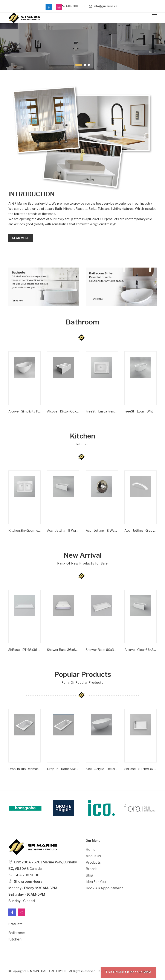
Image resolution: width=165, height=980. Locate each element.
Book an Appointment (104, 888)
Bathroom (17, 933)
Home (91, 850)
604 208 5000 (74, 6)
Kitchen (15, 939)
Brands (92, 869)
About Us (93, 856)
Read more (21, 238)
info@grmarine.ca (103, 6)
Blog (89, 875)
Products (93, 862)
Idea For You (96, 882)
